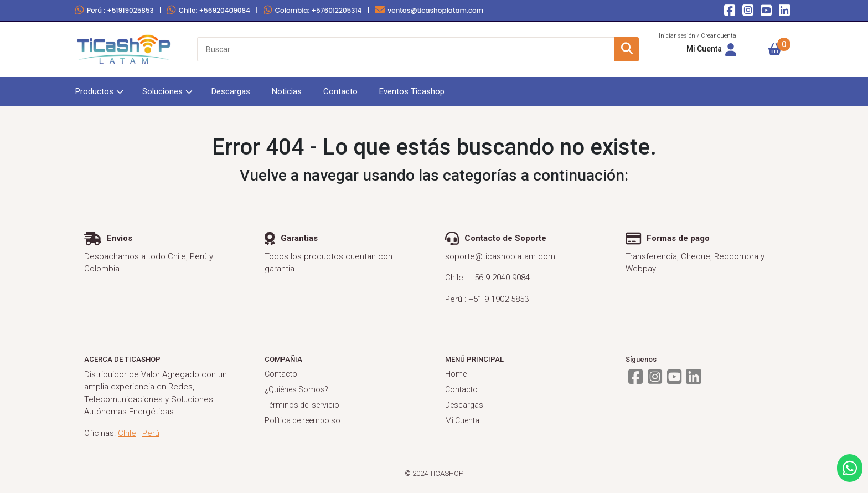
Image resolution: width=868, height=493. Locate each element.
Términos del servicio (302, 405)
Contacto (340, 91)
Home (456, 374)
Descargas (231, 91)
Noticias (287, 91)
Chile (209, 10)
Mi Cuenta (462, 420)
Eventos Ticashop (412, 91)
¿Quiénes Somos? (296, 389)
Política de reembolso (303, 420)
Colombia (313, 10)
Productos (94, 91)
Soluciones (162, 91)
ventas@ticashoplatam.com (429, 10)
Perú (115, 10)
